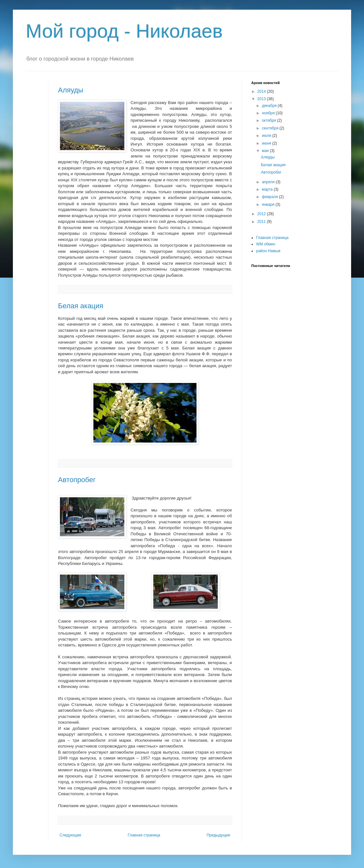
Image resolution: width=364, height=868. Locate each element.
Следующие (70, 835)
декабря (270, 106)
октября (269, 120)
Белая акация (81, 306)
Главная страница (144, 835)
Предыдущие (218, 835)
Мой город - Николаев (124, 31)
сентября (271, 128)
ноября (269, 113)
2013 (262, 99)
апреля (269, 182)
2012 (262, 214)
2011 (262, 222)
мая (266, 151)
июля (267, 136)
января (269, 205)
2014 (262, 91)
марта (268, 189)
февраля (270, 197)
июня (267, 143)
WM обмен (266, 244)
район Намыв (268, 251)
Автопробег (77, 480)
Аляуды (71, 90)
